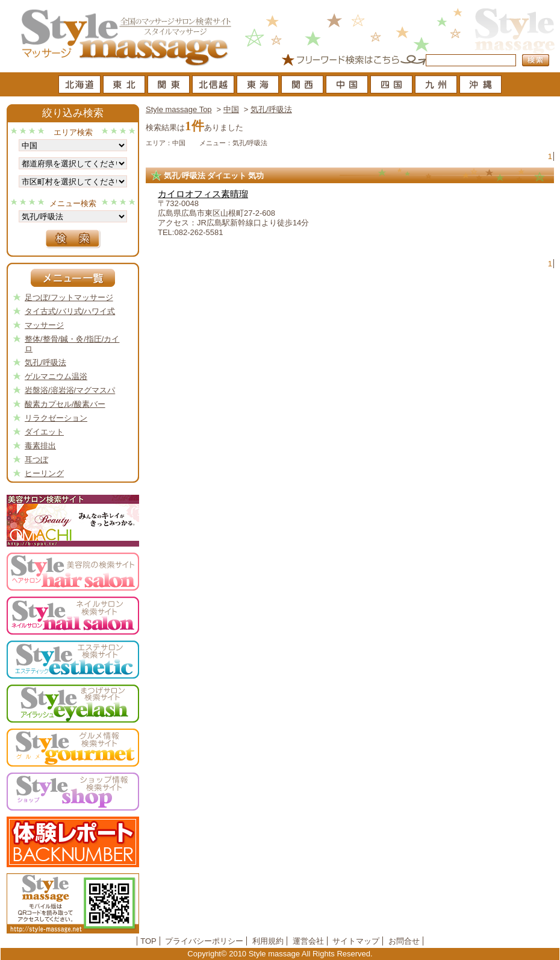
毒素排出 (40, 446)
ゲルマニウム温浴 (56, 376)
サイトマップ (356, 941)
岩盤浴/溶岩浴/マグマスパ (70, 390)
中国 (231, 109)
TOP (148, 941)
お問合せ (404, 941)
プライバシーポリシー (204, 941)
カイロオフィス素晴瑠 (203, 194)
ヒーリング (44, 473)
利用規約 (268, 941)
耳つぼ (36, 460)
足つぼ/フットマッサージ (69, 297)
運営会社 (308, 941)
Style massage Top (179, 109)
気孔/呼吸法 (271, 109)
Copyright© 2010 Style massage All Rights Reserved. (280, 954)
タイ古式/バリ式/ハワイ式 (70, 311)
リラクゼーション (56, 418)
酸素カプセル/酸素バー (65, 404)
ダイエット (44, 432)
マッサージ (44, 325)
